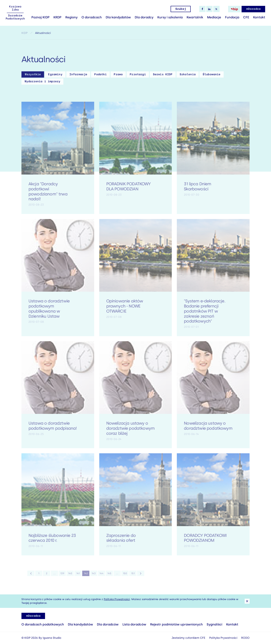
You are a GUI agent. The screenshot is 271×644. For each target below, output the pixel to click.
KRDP (57, 17)
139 (66, 575)
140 (73, 575)
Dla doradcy (144, 17)
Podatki (100, 76)
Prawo (118, 76)
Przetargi (138, 76)
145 (106, 575)
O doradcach (92, 17)
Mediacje (214, 17)
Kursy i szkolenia (170, 17)
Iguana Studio (52, 638)
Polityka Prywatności (223, 638)
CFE (246, 17)
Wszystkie (33, 76)
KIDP (24, 34)
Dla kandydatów (118, 17)
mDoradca (253, 9)
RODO (245, 638)
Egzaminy (55, 76)
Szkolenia (188, 76)
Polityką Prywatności (117, 599)
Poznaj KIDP (40, 17)
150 (119, 575)
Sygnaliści (214, 624)
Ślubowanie (212, 76)
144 (99, 575)
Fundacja (232, 17)
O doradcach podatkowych (43, 624)
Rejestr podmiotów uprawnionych (176, 624)
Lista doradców (134, 624)
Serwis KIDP (163, 76)
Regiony (71, 17)
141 (79, 575)
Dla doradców (108, 624)
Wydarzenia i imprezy (42, 83)
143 (92, 575)
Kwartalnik (195, 17)
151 (126, 575)
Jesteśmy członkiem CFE (188, 638)
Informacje (78, 76)
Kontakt (259, 17)
